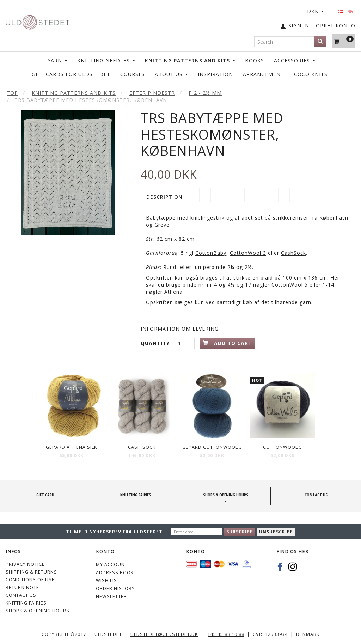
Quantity (156, 343)
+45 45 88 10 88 (226, 634)
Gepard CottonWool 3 (212, 447)
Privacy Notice (25, 564)
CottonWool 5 (290, 285)
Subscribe (240, 532)
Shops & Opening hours (38, 611)
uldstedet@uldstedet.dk (164, 634)
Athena (173, 292)
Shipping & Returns (31, 572)
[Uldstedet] (38, 21)
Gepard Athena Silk (71, 447)
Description (164, 197)
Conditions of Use (30, 580)
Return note (22, 587)
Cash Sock (142, 447)
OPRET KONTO (336, 26)
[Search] (320, 42)
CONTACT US (21, 595)
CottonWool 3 (248, 253)
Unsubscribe (276, 532)
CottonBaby (211, 253)
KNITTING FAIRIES (26, 603)
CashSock (293, 253)
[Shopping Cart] (344, 41)
